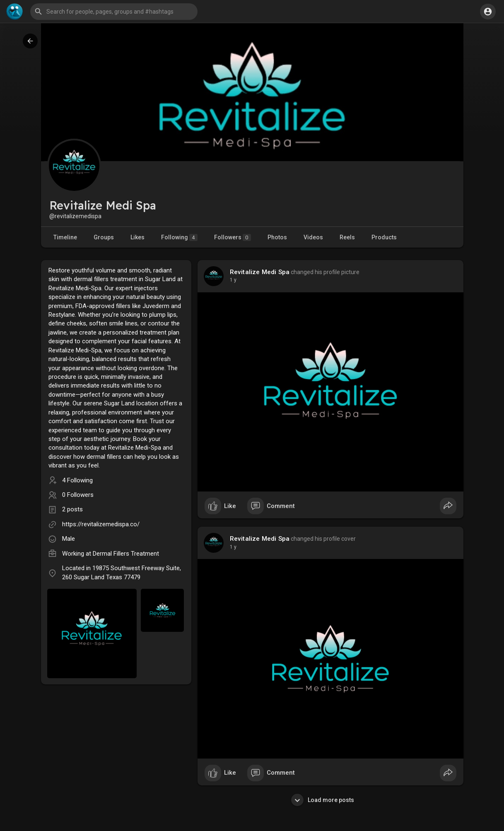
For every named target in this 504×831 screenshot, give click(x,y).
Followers (233, 237)
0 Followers (78, 495)
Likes (137, 237)
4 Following (77, 480)
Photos (277, 237)
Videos (313, 237)
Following (179, 237)
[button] (114, 12)
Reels (347, 237)
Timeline (65, 237)
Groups (104, 237)
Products (384, 237)
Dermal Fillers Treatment (126, 554)
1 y (233, 280)
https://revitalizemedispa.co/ (101, 524)
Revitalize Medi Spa (260, 272)
